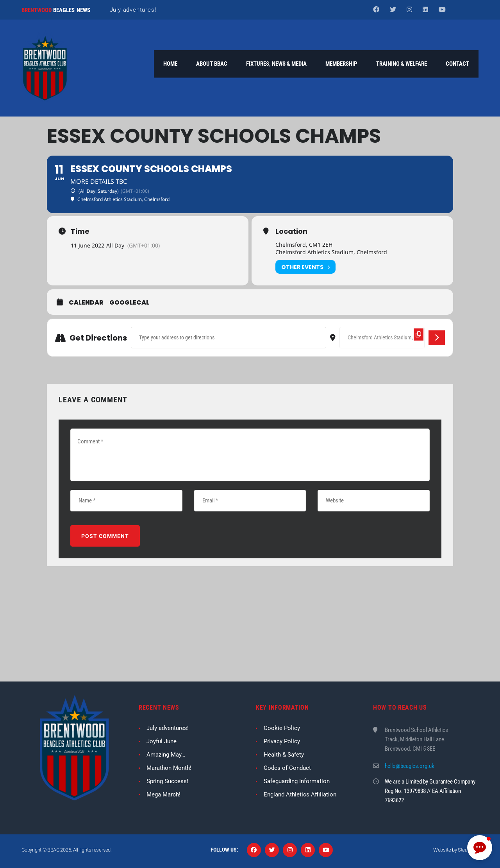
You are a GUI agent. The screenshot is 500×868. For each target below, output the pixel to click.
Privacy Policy (282, 741)
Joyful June (162, 741)
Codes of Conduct (287, 768)
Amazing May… (166, 755)
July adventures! (133, 10)
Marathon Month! (169, 768)
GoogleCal (129, 303)
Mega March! (163, 794)
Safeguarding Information (297, 781)
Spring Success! (167, 781)
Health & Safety (284, 755)
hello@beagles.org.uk (410, 766)
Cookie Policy (282, 728)
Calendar (86, 303)
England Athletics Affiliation (300, 794)
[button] (480, 848)
